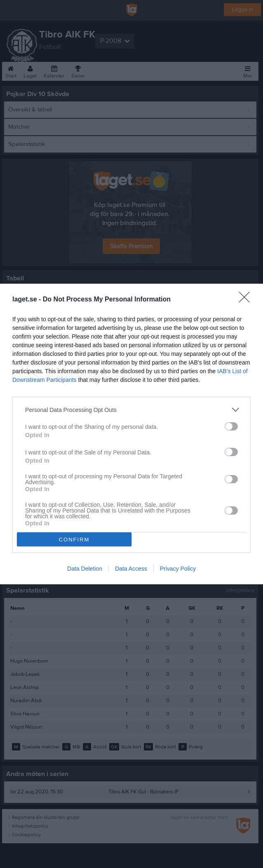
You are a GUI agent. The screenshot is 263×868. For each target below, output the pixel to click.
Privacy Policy (178, 569)
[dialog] (131, 434)
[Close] (247, 300)
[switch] (231, 426)
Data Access (131, 569)
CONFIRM (74, 540)
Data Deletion (85, 569)
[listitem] (131, 410)
